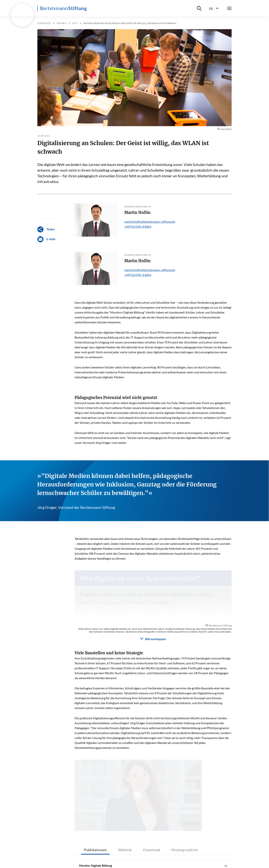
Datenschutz (151, 857)
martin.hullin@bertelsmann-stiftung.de (150, 222)
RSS (169, 857)
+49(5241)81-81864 (138, 226)
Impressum (89, 857)
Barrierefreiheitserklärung (120, 857)
